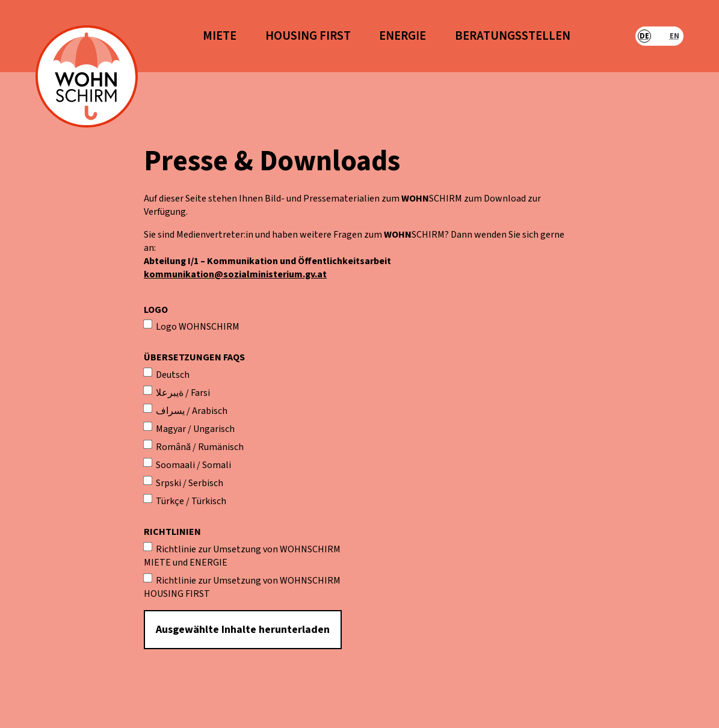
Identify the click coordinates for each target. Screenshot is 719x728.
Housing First (308, 36)
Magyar (165, 429)
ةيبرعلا (164, 393)
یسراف (164, 411)
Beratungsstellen (513, 36)
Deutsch (167, 375)
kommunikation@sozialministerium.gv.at (235, 274)
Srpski (162, 483)
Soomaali (169, 465)
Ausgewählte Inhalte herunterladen (243, 630)
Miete (220, 36)
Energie (403, 36)
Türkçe (164, 501)
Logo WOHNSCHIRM (192, 327)
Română (167, 447)
